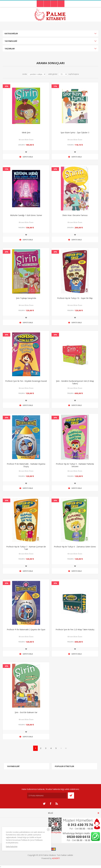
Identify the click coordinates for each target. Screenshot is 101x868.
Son (66, 748)
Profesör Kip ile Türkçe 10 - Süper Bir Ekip (75, 298)
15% (55, 86)
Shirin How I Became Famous (75, 215)
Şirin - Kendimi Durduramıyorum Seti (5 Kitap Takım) (75, 382)
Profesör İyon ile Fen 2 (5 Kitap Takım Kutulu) (75, 629)
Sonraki (61, 748)
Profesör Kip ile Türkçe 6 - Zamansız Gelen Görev (75, 547)
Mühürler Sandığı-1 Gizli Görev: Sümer (26, 215)
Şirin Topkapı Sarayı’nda (26, 298)
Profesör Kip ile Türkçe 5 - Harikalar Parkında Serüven (75, 465)
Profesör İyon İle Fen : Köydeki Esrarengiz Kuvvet (26, 381)
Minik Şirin (26, 133)
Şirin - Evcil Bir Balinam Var (26, 712)
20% (7, 86)
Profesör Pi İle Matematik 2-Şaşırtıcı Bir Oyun (26, 629)
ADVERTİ (56, 858)
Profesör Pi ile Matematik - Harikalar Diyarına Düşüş (26, 465)
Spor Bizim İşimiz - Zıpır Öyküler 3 (75, 133)
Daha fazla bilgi (12, 847)
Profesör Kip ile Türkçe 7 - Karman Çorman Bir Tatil (26, 548)
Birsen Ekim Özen (26, 140)
